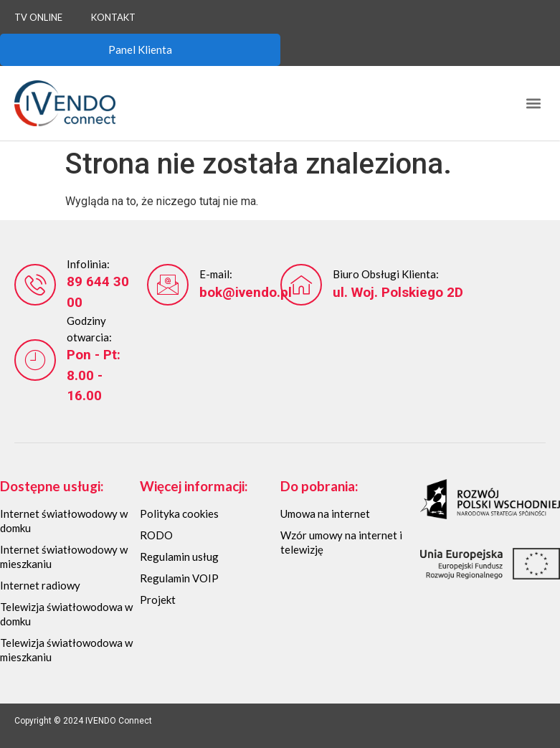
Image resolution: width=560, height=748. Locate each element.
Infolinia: (88, 264)
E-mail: (216, 274)
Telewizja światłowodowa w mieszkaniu (66, 650)
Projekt (158, 600)
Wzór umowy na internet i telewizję (341, 542)
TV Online (38, 17)
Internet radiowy (40, 585)
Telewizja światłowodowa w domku (66, 614)
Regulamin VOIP (179, 578)
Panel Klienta (140, 49)
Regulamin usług (179, 557)
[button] (534, 103)
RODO (156, 535)
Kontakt (113, 17)
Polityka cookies (179, 513)
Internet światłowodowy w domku (64, 521)
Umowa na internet (325, 513)
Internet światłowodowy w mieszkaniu (64, 557)
